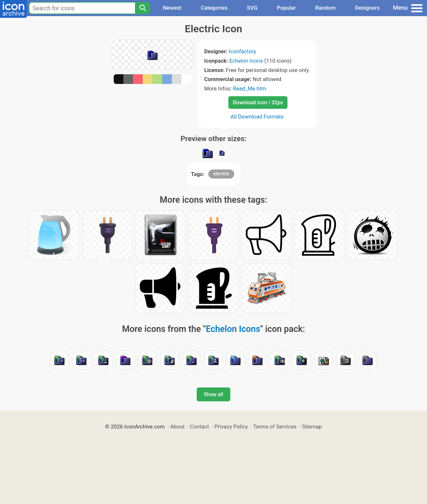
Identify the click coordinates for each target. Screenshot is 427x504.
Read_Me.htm (250, 88)
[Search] (142, 8)
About (177, 427)
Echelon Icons (246, 61)
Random (325, 8)
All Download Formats (257, 117)
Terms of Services (275, 427)
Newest (172, 8)
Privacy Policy (231, 427)
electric (221, 174)
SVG (252, 8)
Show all (213, 394)
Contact (199, 427)
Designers (367, 8)
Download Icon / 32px (258, 103)
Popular (286, 8)
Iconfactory (242, 51)
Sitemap (312, 427)
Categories (214, 8)
